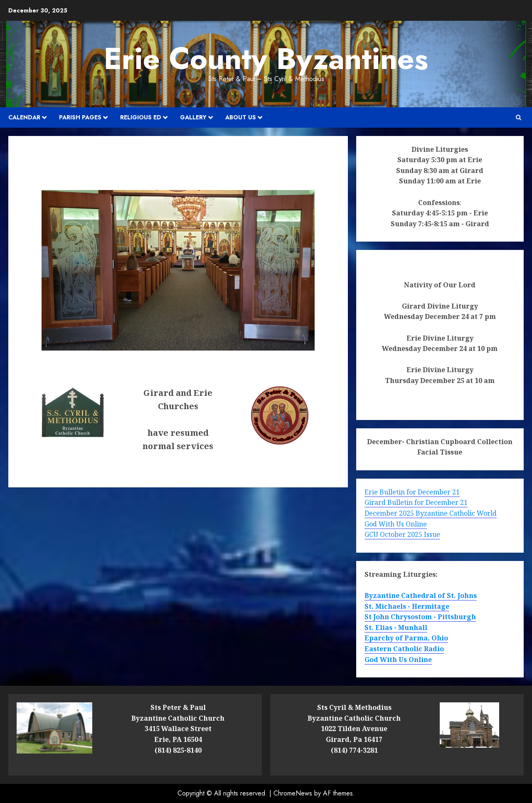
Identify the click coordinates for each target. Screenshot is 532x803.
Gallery (193, 117)
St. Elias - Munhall (396, 628)
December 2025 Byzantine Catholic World (431, 513)
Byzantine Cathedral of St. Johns (421, 595)
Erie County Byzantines (266, 59)
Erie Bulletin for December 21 (412, 492)
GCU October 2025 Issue (402, 534)
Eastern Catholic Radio (404, 649)
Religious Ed (141, 117)
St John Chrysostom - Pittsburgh (420, 617)
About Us (241, 117)
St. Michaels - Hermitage (407, 606)
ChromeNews (293, 793)
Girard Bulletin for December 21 (416, 502)
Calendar (24, 117)
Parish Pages (80, 117)
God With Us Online (396, 524)
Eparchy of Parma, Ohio (406, 638)
